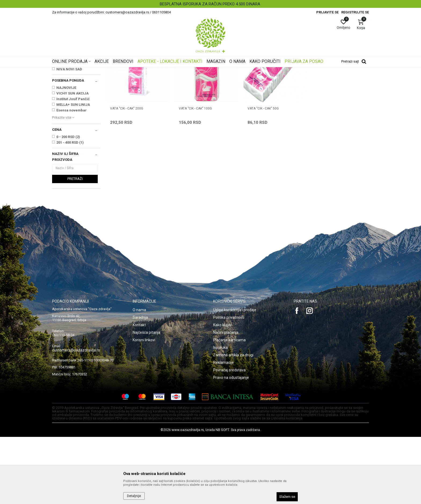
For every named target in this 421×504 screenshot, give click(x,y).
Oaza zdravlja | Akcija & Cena (74, 71)
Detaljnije (134, 496)
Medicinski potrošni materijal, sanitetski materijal (154, 71)
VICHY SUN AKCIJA (72, 160)
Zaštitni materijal (67, 101)
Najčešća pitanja (146, 400)
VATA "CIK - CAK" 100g (194, 174)
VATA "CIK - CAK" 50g (260, 174)
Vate (58, 96)
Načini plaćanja (226, 400)
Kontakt (139, 392)
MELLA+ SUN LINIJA (73, 172)
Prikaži (300, 79)
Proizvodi (106, 71)
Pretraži (75, 246)
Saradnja (140, 385)
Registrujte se (355, 12)
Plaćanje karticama (229, 407)
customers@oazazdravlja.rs (76, 417)
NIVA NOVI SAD (69, 136)
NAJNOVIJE (66, 155)
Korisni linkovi (144, 407)
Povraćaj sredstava (229, 437)
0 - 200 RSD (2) (68, 204)
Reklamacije (224, 430)
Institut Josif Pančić (73, 166)
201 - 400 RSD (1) (70, 210)
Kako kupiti (222, 392)
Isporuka (220, 415)
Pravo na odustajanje (231, 445)
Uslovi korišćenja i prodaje (235, 377)
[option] (210, 4)
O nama (139, 377)
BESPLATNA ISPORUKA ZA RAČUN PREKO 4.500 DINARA (210, 4)
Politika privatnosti (229, 385)
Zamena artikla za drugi (233, 422)
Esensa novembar (72, 177)
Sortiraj (253, 79)
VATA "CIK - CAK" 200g (127, 174)
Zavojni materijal (68, 107)
